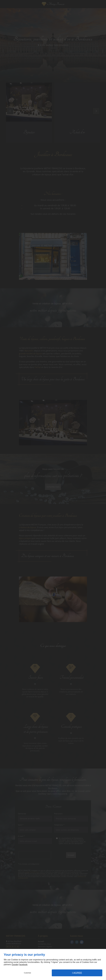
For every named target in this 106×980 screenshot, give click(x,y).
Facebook (23, 965)
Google (15, 965)
